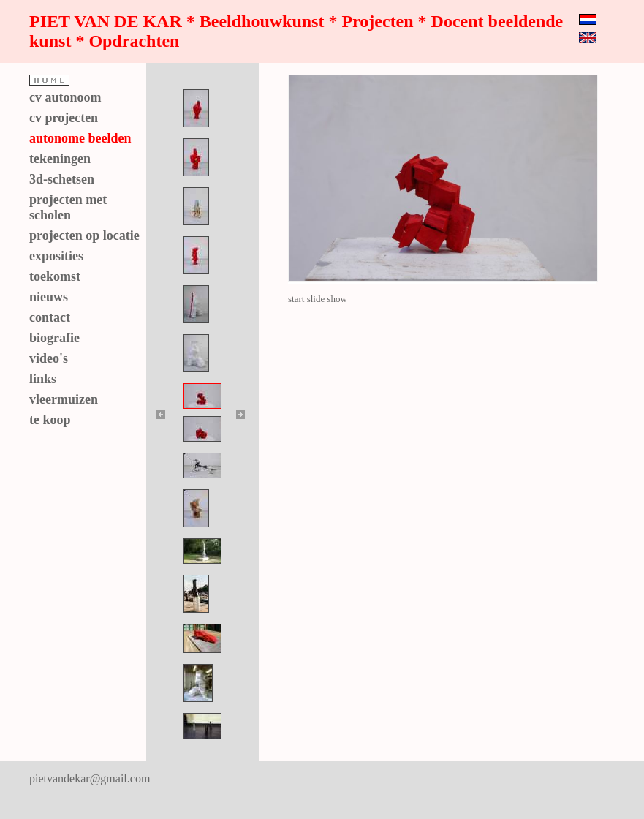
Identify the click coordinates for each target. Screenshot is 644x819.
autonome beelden (80, 138)
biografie (54, 338)
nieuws (49, 297)
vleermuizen (64, 399)
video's (49, 358)
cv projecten (64, 118)
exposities (56, 256)
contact (50, 317)
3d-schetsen (62, 179)
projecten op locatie (84, 235)
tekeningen (60, 159)
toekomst (55, 276)
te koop (50, 420)
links (43, 379)
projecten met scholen (68, 207)
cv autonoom (65, 97)
